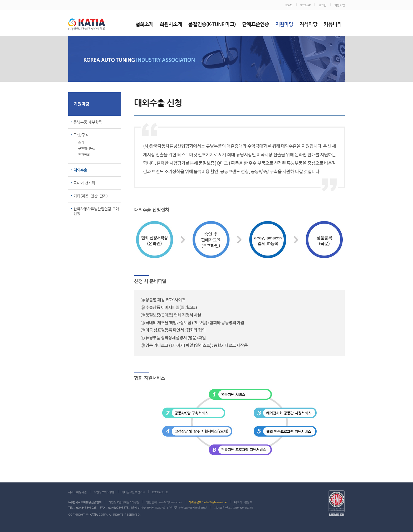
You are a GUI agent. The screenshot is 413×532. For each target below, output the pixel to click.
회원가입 (340, 5)
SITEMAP (306, 5)
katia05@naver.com (170, 502)
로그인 (322, 5)
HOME (288, 5)
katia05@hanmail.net (215, 502)
